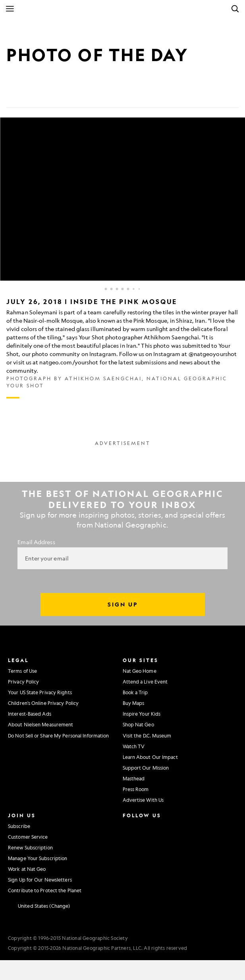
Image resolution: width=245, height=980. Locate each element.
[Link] (70, 95)
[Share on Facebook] (13, 95)
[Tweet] (32, 95)
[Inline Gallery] (122, 258)
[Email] (51, 95)
